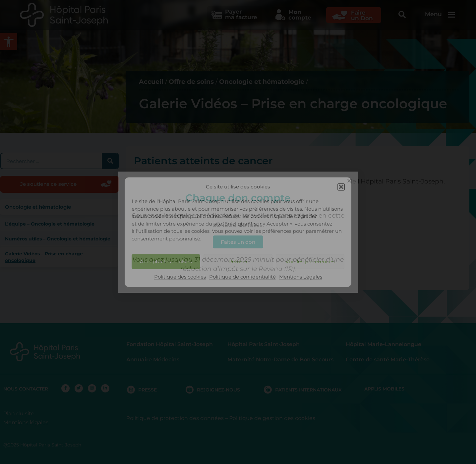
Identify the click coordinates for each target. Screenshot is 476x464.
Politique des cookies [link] (180, 277)
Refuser (238, 261)
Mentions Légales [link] (301, 277)
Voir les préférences (310, 261)
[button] (341, 187)
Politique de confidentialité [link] (242, 277)
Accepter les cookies (166, 261)
